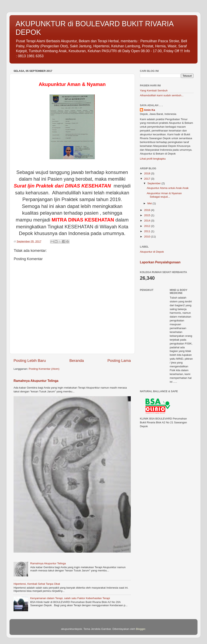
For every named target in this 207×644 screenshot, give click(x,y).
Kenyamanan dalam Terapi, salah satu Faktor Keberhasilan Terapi (70, 598)
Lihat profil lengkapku (153, 159)
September (154, 183)
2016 (148, 210)
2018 (148, 173)
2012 (148, 226)
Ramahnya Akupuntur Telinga (36, 381)
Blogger (140, 629)
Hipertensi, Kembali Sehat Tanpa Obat (37, 584)
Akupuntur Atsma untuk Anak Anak (168, 188)
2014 (148, 221)
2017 (148, 179)
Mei (150, 203)
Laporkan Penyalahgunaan (160, 262)
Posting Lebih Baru (30, 361)
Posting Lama (119, 361)
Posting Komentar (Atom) (44, 369)
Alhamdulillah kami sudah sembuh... (162, 95)
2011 (148, 231)
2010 (148, 237)
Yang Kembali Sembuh (154, 91)
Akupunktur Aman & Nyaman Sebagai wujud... (166, 195)
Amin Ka (149, 110)
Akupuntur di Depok (152, 252)
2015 (148, 215)
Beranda (77, 361)
